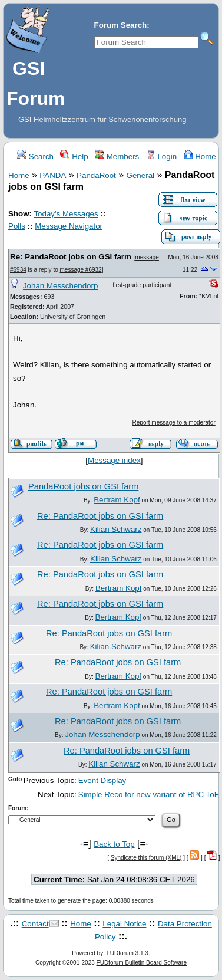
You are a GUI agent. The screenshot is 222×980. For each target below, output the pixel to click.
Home (200, 157)
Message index (114, 460)
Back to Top (114, 844)
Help (74, 157)
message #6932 (81, 270)
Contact (35, 924)
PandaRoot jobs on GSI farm (83, 486)
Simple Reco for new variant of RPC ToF (149, 795)
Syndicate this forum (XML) (146, 858)
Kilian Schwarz (116, 529)
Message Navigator (69, 226)
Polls (17, 226)
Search (35, 157)
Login (161, 157)
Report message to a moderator (174, 422)
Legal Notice (124, 924)
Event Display (102, 780)
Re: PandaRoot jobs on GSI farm (71, 257)
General (140, 175)
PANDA (53, 175)
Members (117, 157)
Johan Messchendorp (60, 286)
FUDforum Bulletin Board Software (142, 963)
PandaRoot (96, 175)
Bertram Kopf (117, 500)
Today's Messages (66, 214)
